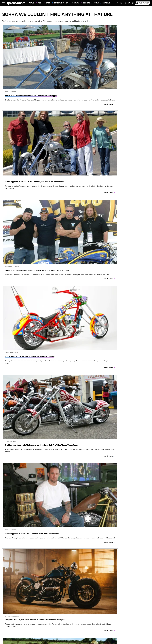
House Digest (109, 620)
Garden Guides (71, 620)
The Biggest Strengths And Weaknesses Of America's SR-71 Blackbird (72, 462)
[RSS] (133, 3)
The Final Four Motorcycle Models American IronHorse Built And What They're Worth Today (74, 119)
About (68, 607)
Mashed (23, 623)
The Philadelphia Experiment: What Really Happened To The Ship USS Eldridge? (73, 289)
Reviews (106, 3)
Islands (126, 620)
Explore (41, 620)
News (32, 3)
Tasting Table (101, 623)
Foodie (49, 620)
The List (123, 623)
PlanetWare (67, 623)
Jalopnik (133, 620)
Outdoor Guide (55, 623)
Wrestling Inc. (83, 626)
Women (73, 626)
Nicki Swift (44, 623)
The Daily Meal (113, 623)
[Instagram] (121, 3)
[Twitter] (125, 3)
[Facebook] (117, 3)
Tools (96, 3)
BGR (15, 620)
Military (75, 3)
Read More (41, 77)
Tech (40, 3)
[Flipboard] (129, 3)
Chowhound (23, 620)
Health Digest (97, 620)
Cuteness (33, 620)
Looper (16, 623)
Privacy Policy (80, 607)
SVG (93, 623)
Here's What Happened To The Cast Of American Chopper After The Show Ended (125, 60)
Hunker (118, 620)
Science (86, 3)
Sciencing (77, 623)
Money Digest (33, 623)
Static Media (65, 610)
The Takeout (132, 623)
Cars (48, 3)
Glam (80, 620)
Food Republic (58, 620)
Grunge (87, 620)
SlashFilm (86, 623)
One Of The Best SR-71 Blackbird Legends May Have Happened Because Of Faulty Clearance (26, 403)
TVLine (66, 626)
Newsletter (143, 3)
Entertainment (61, 3)
